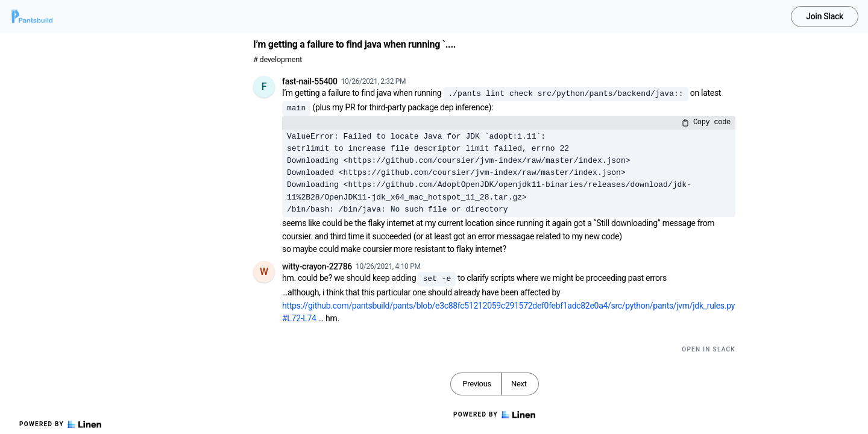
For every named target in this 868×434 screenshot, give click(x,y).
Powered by (60, 424)
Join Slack (825, 16)
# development (278, 59)
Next (519, 384)
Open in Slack (709, 349)
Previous (477, 384)
